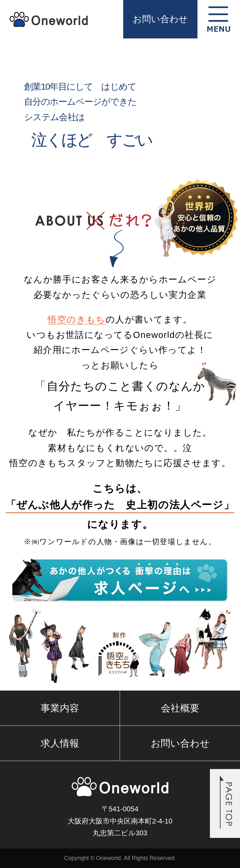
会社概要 (180, 708)
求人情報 (60, 743)
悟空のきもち (76, 320)
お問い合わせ (160, 19)
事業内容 (60, 708)
